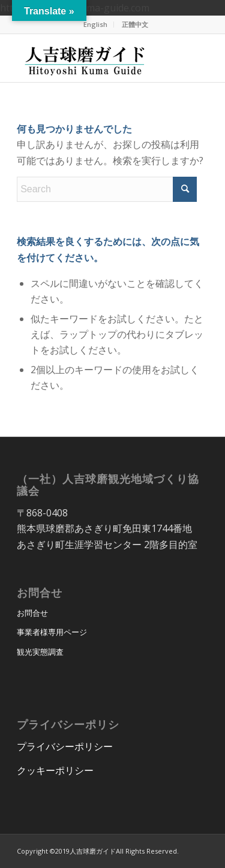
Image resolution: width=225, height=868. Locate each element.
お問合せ (32, 613)
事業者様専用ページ (52, 632)
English (95, 24)
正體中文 (135, 24)
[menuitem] (96, 25)
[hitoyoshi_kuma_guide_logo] (93, 58)
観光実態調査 (40, 652)
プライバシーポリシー (65, 746)
